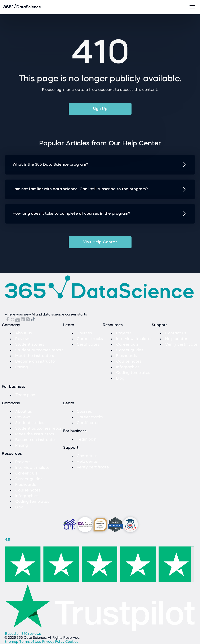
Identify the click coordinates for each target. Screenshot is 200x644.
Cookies (72, 642)
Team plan (25, 395)
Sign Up (100, 109)
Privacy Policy (54, 642)
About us (24, 333)
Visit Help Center (100, 242)
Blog (120, 379)
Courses (84, 333)
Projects (124, 333)
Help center (176, 339)
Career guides (130, 350)
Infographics (128, 367)
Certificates (88, 345)
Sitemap (12, 642)
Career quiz (127, 345)
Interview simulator (134, 339)
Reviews (23, 339)
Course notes (129, 362)
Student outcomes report (39, 350)
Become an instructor (36, 362)
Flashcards (126, 356)
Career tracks (90, 339)
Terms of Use (31, 642)
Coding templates (133, 373)
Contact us (176, 333)
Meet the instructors (35, 356)
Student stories (30, 345)
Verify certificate (181, 345)
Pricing (22, 367)
